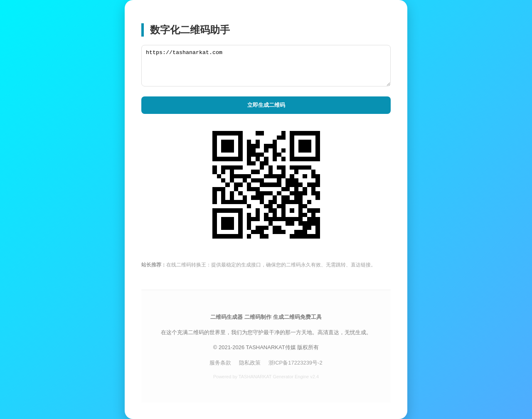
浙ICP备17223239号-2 (296, 363)
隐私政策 (250, 363)
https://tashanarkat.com (266, 66)
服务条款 (220, 363)
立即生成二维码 (266, 105)
